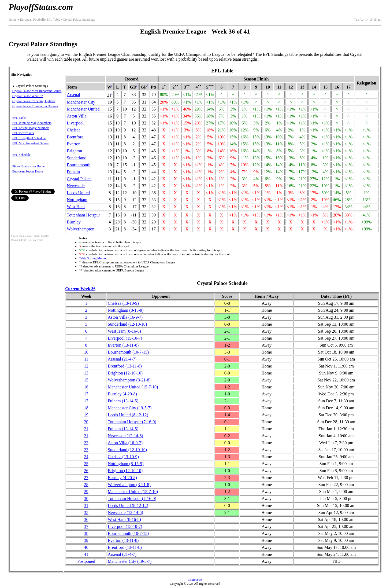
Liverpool (75, 123)
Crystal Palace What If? (28, 96)
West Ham (76, 207)
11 (86, 359)
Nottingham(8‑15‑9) (126, 310)
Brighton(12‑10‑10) (125, 373)
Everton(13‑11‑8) (123, 345)
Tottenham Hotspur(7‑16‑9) (132, 422)
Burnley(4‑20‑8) (122, 394)
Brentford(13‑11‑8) (125, 366)
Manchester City (81, 102)
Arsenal (73, 95)
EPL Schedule (21, 155)
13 (86, 373)
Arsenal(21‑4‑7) (122, 359)
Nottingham (77, 200)
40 (86, 547)
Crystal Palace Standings (77, 20)
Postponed (86, 561)
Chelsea (74, 130)
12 (86, 366)
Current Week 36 (80, 289)
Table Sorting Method (93, 258)
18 (86, 408)
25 (86, 464)
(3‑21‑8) (129, 380)
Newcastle (76, 186)
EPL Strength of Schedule (29, 138)
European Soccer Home (28, 171)
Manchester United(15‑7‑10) (133, 387)
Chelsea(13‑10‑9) (123, 303)
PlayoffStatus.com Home (28, 166)
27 (86, 478)
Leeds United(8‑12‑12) (128, 415)
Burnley (74, 222)
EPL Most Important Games (30, 143)
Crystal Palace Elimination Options (35, 106)
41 (86, 554)
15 (86, 380)
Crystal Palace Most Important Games (37, 91)
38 (86, 533)
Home (12, 20)
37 (86, 526)
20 (86, 422)
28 (86, 485)
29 (86, 492)
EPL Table (52, 20)
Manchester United (83, 109)
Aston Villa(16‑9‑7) (125, 317)
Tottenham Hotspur (83, 215)
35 (86, 512)
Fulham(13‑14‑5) (123, 401)
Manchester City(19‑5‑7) (130, 408)
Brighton (74, 151)
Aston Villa (77, 116)
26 (86, 471)
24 (86, 457)
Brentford (75, 137)
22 (86, 443)
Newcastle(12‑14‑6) (125, 436)
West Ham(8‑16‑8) (124, 331)
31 (86, 506)
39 (86, 540)
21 (86, 429)
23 (86, 450)
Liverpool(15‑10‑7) (125, 338)
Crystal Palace (79, 179)
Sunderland (77, 158)
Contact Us (195, 580)
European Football (30, 20)
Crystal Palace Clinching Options (34, 101)
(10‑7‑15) (128, 352)
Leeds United (78, 193)
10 (86, 352)
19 (86, 415)
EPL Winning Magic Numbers (32, 123)
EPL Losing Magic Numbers (31, 128)
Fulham (73, 172)
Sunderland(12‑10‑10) (127, 324)
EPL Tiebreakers (23, 133)
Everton (74, 144)
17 (86, 394)
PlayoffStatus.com (41, 7)
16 (86, 387)
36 (86, 519)
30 (86, 499)
